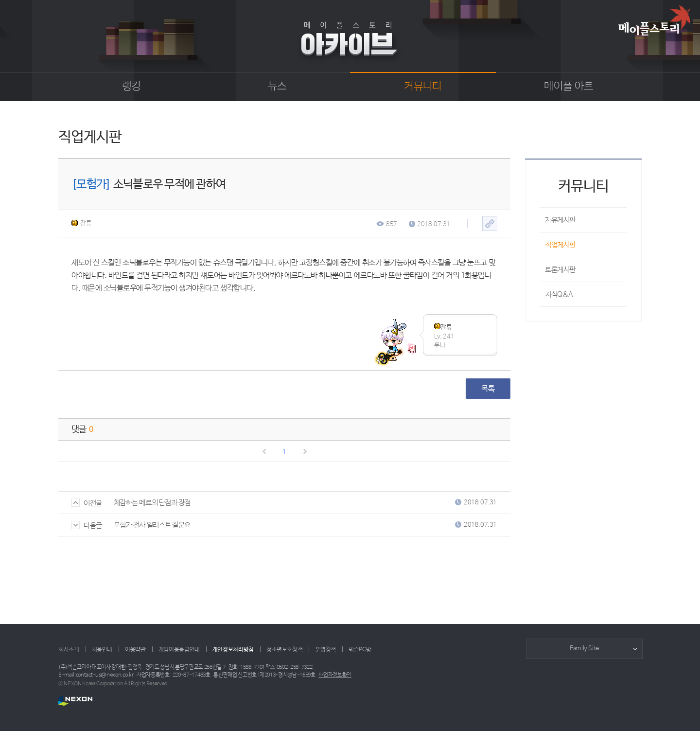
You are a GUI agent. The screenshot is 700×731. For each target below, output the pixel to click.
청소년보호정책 (284, 650)
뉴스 (277, 87)
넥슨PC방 (360, 650)
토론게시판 (560, 270)
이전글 (87, 503)
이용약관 (135, 650)
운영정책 (325, 650)
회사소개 (69, 650)
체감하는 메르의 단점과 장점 (152, 503)
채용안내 (102, 650)
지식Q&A (559, 294)
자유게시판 (560, 220)
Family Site (584, 649)
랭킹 (131, 87)
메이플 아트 (569, 87)
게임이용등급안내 (179, 650)
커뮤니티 (423, 87)
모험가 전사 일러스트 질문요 (152, 525)
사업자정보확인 (335, 675)
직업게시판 (560, 245)
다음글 (87, 526)
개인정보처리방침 (233, 650)
